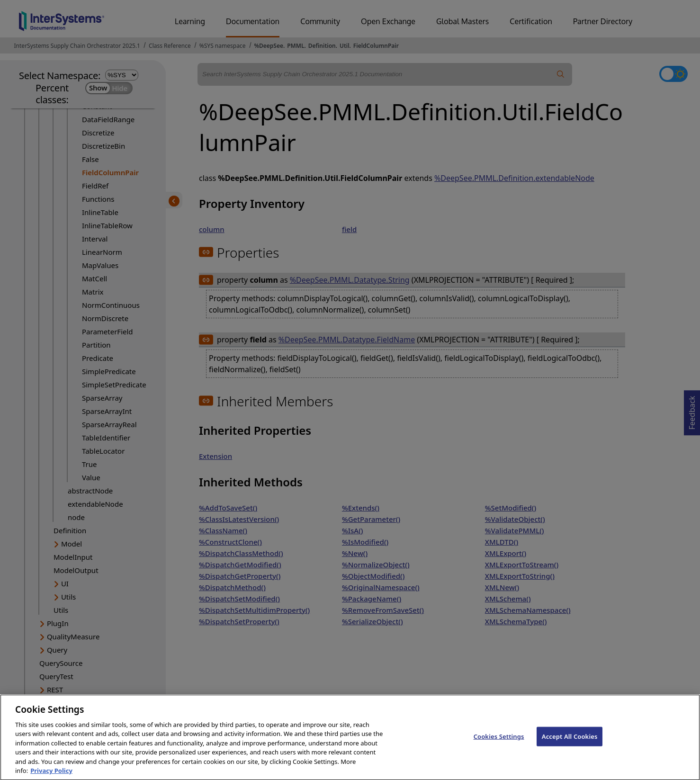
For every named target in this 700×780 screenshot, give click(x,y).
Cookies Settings (499, 745)
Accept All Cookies (570, 745)
